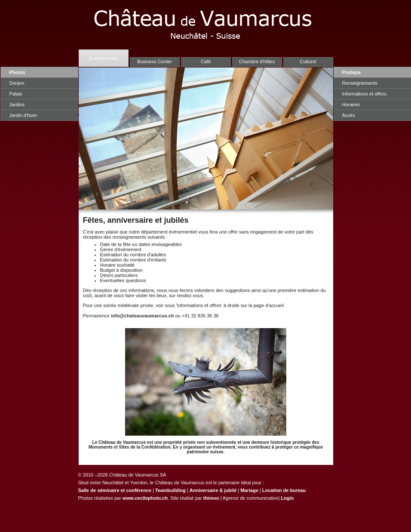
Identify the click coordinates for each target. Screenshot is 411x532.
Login (287, 498)
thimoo (211, 498)
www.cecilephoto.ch (145, 498)
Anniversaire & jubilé (213, 490)
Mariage (249, 490)
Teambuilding (170, 490)
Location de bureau (284, 490)
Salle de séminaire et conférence (115, 490)
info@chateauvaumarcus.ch (142, 316)
